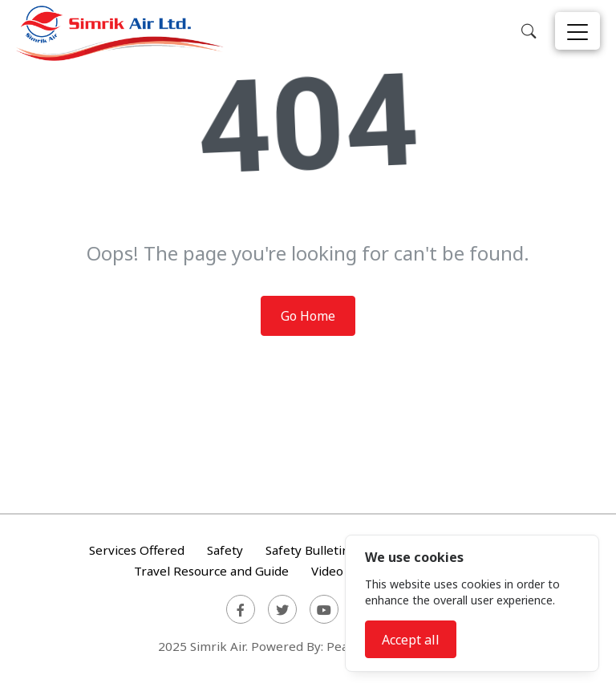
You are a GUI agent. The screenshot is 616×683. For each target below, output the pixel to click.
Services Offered (137, 551)
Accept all (411, 640)
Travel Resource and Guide (211, 571)
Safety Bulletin (308, 551)
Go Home (308, 316)
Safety (225, 551)
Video (327, 571)
